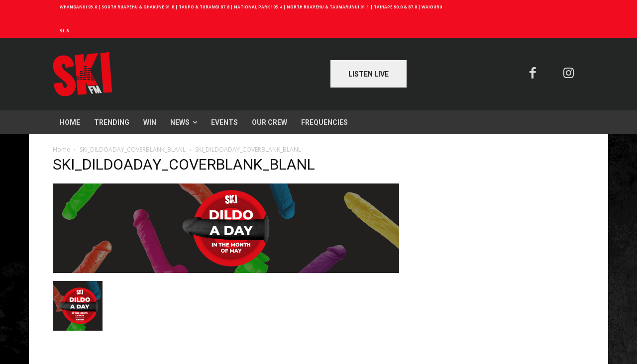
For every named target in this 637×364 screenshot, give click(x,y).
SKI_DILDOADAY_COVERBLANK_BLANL (133, 149)
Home (61, 149)
